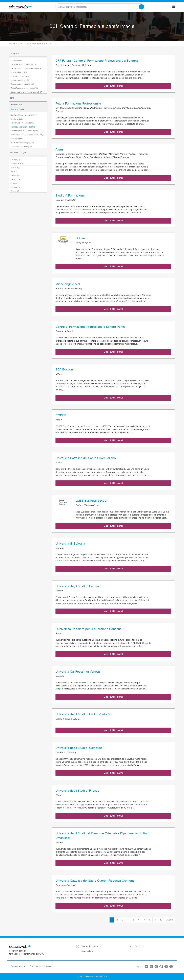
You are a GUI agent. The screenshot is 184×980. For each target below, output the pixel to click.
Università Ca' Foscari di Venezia (78, 672)
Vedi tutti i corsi (113, 86)
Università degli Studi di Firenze (77, 791)
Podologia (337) (17, 139)
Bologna (16, 183)
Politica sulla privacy (89, 946)
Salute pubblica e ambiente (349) (24, 115)
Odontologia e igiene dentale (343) (25, 131)
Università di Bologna (70, 544)
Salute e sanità (17, 109)
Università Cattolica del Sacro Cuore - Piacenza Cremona (95, 881)
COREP (61, 415)
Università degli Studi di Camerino (79, 748)
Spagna (15, 966)
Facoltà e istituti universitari (24, 64)
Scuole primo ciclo (19, 72)
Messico (48, 966)
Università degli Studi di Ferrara (77, 586)
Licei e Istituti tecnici (20, 76)
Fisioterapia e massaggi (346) (22, 123)
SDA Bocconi (65, 369)
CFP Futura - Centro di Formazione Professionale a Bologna (97, 61)
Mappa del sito (87, 951)
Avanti (170, 920)
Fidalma (81, 238)
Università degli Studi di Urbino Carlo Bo (84, 714)
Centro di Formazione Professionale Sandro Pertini (90, 327)
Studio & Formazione (70, 196)
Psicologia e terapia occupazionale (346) (27, 135)
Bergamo (16, 179)
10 (161, 920)
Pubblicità (139, 946)
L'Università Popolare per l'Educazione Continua (89, 629)
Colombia (34, 966)
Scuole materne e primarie (22, 84)
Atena (60, 150)
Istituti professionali (20, 80)
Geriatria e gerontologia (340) (22, 143)
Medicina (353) (17, 119)
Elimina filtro (17, 105)
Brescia (15, 187)
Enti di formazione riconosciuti (24, 88)
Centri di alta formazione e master (26, 68)
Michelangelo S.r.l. (68, 284)
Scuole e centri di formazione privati (27, 92)
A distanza (17, 163)
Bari (14, 172)
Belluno (15, 175)
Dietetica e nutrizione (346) (21, 147)
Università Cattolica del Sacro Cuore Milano (86, 458)
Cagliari (15, 191)
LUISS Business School (91, 501)
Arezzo (15, 168)
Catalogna (24, 966)
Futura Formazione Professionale (78, 104)
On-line (16, 160)
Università (17, 61)
